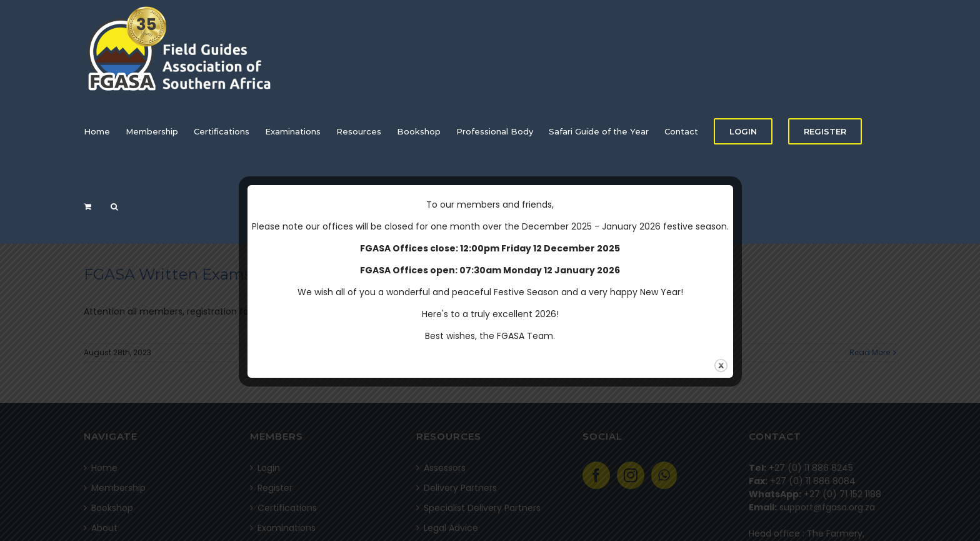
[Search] (114, 206)
